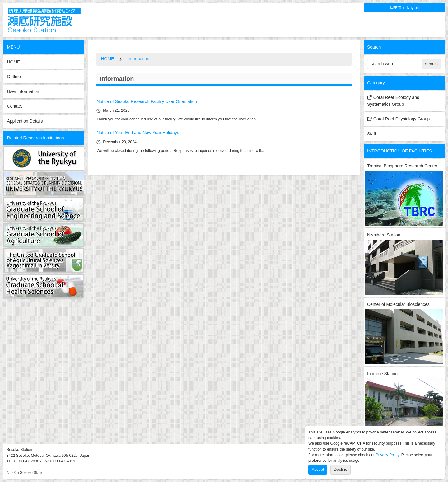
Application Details (25, 121)
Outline (14, 77)
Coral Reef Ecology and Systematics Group (393, 101)
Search (431, 64)
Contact (14, 106)
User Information (23, 91)
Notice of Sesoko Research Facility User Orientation (147, 101)
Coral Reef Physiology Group (398, 119)
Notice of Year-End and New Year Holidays (138, 133)
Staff (372, 134)
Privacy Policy (387, 455)
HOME (13, 62)
